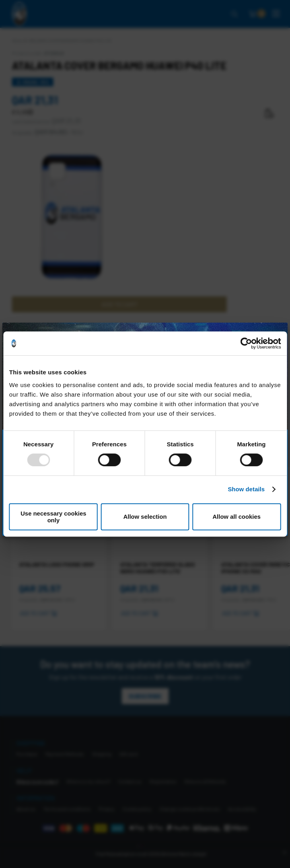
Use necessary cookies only (54, 517)
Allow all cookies (236, 517)
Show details (246, 489)
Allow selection (145, 517)
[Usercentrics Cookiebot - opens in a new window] (246, 343)
